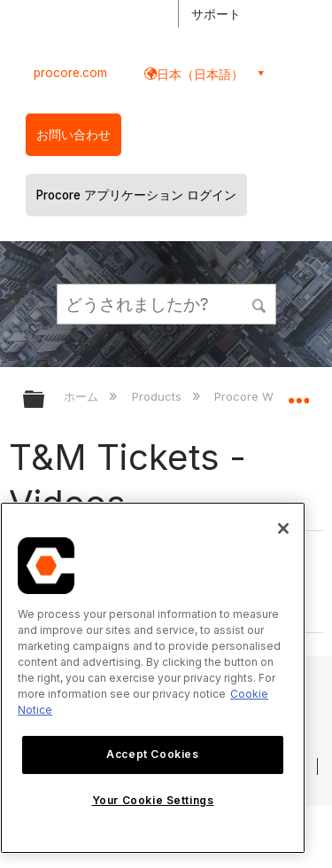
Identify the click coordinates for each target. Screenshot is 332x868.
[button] (259, 303)
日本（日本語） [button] (200, 74)
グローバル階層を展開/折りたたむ (45, 400)
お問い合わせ (73, 135)
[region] (153, 678)
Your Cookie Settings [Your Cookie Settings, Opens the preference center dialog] (153, 800)
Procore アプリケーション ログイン (136, 195)
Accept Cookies (152, 754)
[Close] (283, 528)
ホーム (83, 396)
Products (158, 396)
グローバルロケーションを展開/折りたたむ (298, 394)
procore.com (70, 73)
